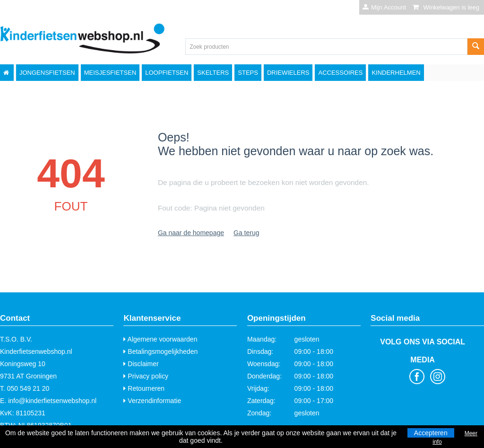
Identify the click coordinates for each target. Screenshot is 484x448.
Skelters (213, 73)
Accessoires (340, 73)
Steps (248, 73)
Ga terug (246, 233)
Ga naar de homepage (191, 233)
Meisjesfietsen (110, 73)
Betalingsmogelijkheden (160, 351)
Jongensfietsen (47, 73)
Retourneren (144, 388)
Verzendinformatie (152, 401)
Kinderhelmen (396, 73)
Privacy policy (146, 376)
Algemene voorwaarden (160, 339)
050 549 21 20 (28, 388)
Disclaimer (141, 364)
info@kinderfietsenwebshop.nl (52, 401)
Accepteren (431, 433)
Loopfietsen (167, 73)
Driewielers (288, 73)
